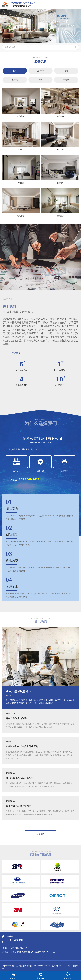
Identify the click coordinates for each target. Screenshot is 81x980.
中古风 (66, 80)
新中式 (15, 80)
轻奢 (66, 71)
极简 (15, 71)
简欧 (40, 80)
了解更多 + (17, 353)
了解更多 (41, 834)
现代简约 (40, 71)
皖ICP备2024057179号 (61, 966)
